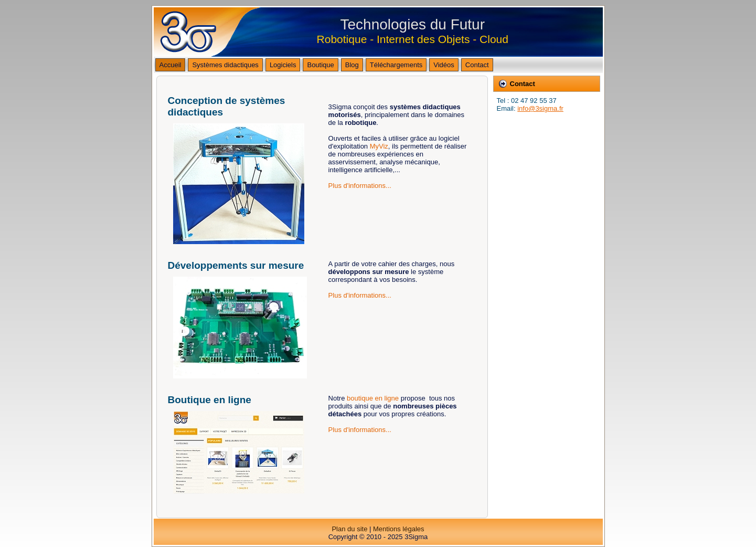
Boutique (320, 65)
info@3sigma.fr (540, 108)
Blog (352, 65)
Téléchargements (396, 65)
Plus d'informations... (360, 186)
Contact (477, 65)
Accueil (171, 65)
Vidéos (444, 65)
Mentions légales (399, 529)
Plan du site (349, 529)
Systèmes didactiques (225, 65)
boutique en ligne (373, 398)
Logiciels (283, 65)
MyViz (379, 146)
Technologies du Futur (413, 24)
